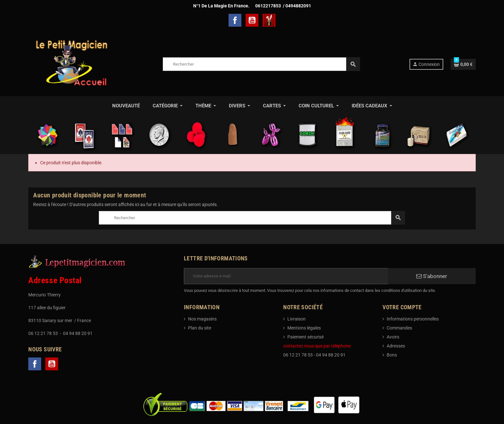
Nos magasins (202, 319)
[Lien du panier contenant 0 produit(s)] (463, 64)
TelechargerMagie (269, 20)
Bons (392, 355)
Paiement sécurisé (306, 337)
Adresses (396, 346)
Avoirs (393, 337)
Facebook (235, 20)
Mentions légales (304, 328)
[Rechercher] (261, 64)
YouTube (252, 20)
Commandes (399, 328)
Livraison (297, 319)
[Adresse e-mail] (286, 276)
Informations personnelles (413, 319)
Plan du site (200, 328)
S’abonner (432, 276)
